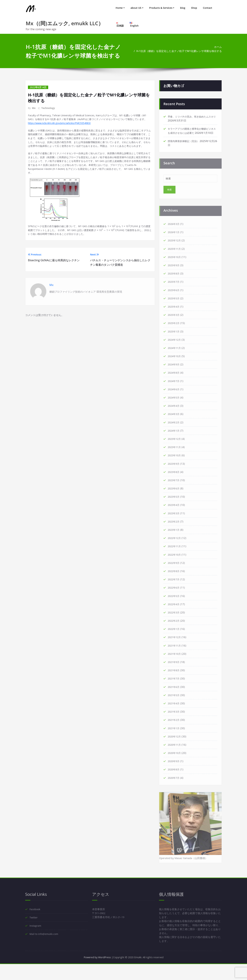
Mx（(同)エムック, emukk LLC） (65, 23)
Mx (34, 108)
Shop (194, 8)
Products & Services (161, 8)
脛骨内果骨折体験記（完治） (184, 145)
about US (136, 8)
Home (119, 8)
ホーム (218, 47)
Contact (208, 8)
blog (183, 8)
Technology (48, 108)
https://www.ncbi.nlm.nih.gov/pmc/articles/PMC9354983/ (62, 128)
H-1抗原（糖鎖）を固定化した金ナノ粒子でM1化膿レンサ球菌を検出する (179, 51)
